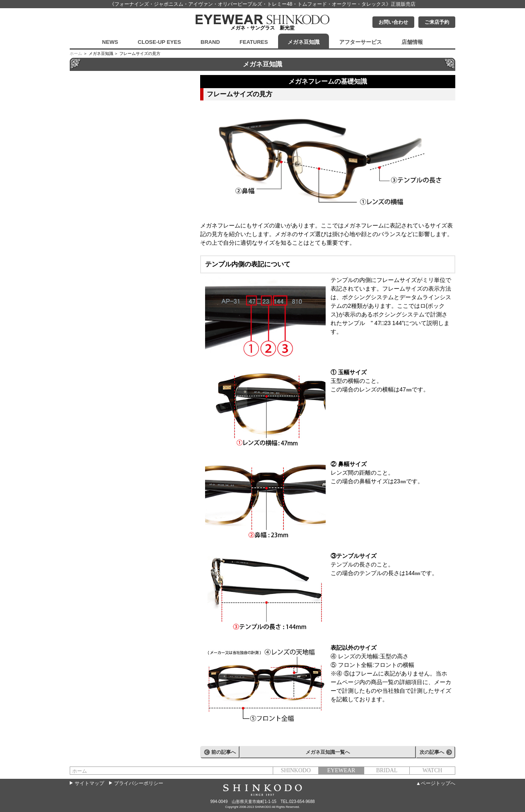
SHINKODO (296, 770)
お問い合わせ (393, 22)
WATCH (432, 770)
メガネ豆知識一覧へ (328, 752)
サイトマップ (89, 783)
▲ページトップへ (436, 783)
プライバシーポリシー (139, 783)
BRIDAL (387, 770)
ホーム (76, 53)
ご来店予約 (437, 22)
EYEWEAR (341, 770)
